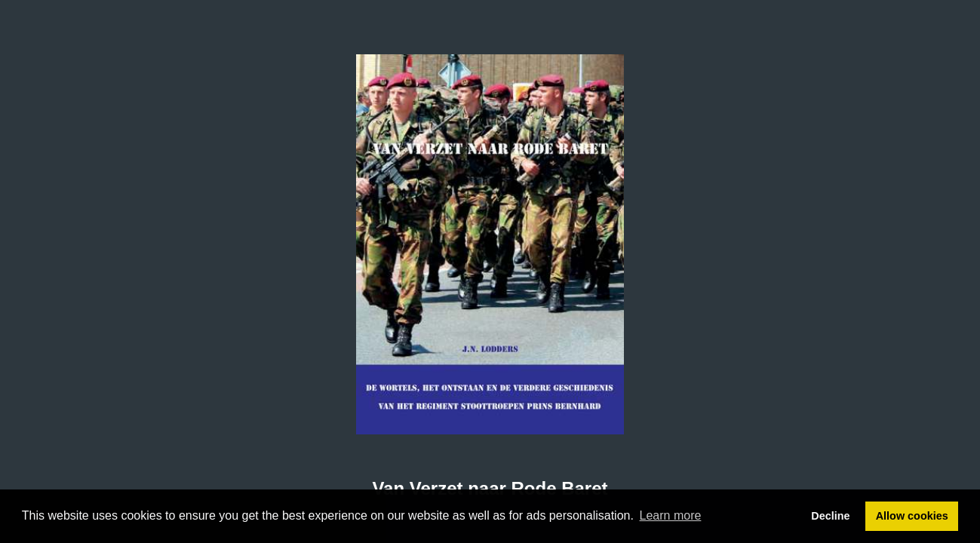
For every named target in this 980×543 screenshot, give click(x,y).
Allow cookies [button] (912, 516)
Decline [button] (830, 516)
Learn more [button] (671, 515)
